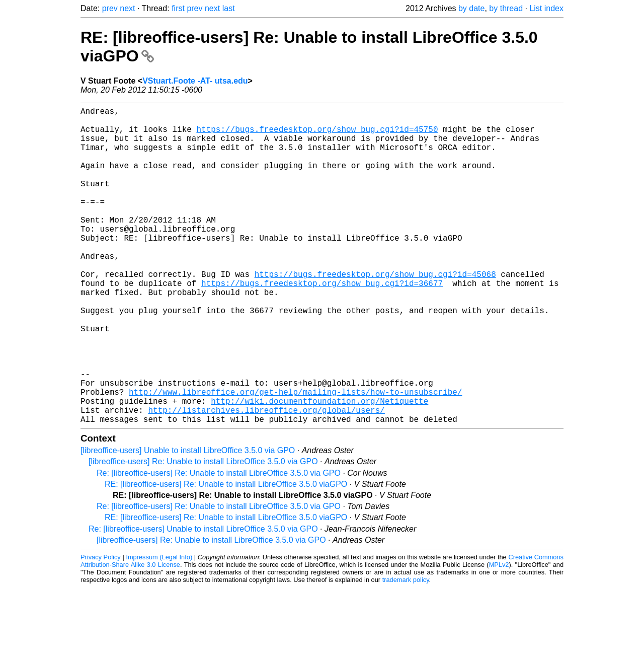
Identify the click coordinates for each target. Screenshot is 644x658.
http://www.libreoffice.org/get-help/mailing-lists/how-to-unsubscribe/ (295, 456)
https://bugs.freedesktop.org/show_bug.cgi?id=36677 (322, 323)
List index (546, 8)
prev (110, 8)
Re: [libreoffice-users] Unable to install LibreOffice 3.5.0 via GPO (203, 599)
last (229, 8)
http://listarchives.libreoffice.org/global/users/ (266, 478)
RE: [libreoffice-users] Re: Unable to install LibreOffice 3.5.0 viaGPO (226, 555)
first (178, 8)
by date (471, 8)
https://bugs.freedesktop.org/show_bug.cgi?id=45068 (375, 312)
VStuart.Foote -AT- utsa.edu (195, 81)
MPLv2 (499, 635)
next (127, 8)
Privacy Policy (101, 628)
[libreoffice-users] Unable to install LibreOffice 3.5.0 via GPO (188, 521)
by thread (506, 8)
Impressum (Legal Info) (159, 628)
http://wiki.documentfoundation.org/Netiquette (319, 467)
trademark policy (406, 650)
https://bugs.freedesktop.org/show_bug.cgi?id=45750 (317, 135)
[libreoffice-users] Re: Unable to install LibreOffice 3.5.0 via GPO (203, 532)
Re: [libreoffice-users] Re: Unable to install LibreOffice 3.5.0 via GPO (219, 543)
